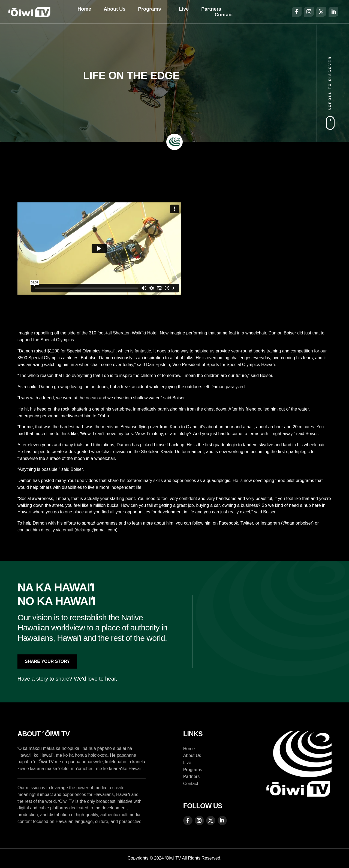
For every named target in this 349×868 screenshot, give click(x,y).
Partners (211, 9)
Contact (224, 15)
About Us (115, 9)
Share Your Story (47, 661)
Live (184, 9)
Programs (149, 9)
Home (84, 9)
